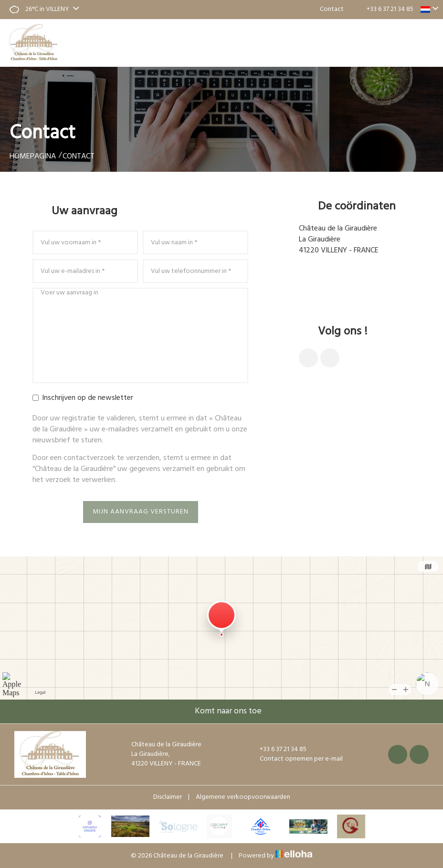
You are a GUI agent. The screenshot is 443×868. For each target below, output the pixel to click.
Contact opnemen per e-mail (356, 282)
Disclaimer (168, 797)
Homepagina (33, 157)
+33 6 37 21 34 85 (278, 750)
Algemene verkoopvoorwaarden (243, 797)
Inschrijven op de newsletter (83, 398)
